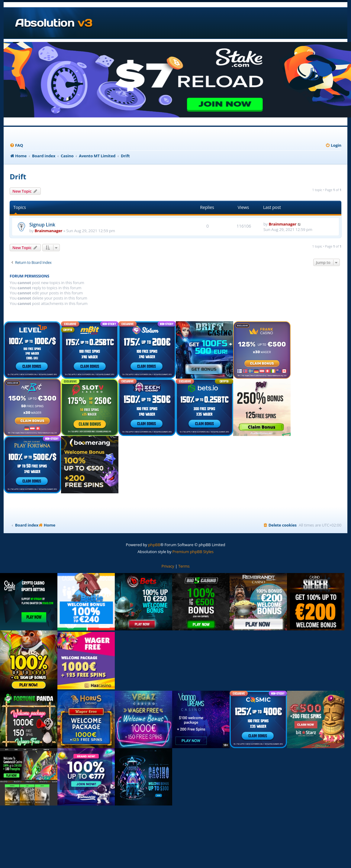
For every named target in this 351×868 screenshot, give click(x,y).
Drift (18, 176)
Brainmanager (49, 231)
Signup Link (42, 225)
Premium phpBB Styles (193, 552)
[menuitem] (16, 145)
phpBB (154, 545)
